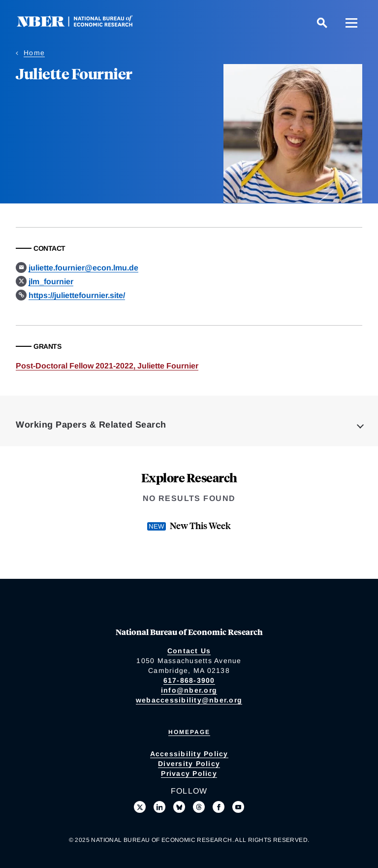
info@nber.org (189, 690)
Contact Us (189, 651)
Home (34, 53)
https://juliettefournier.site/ (77, 295)
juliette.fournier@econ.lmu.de (83, 268)
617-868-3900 (189, 680)
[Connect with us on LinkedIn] (159, 807)
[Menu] (351, 23)
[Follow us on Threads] (199, 807)
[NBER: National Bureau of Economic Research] (83, 24)
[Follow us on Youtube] (238, 807)
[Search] (322, 23)
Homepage (189, 732)
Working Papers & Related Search (91, 425)
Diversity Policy (189, 764)
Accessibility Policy (189, 754)
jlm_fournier (51, 282)
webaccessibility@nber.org (189, 700)
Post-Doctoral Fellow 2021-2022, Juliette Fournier (107, 366)
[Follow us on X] (140, 807)
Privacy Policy (189, 773)
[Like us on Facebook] (219, 807)
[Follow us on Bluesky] (179, 807)
